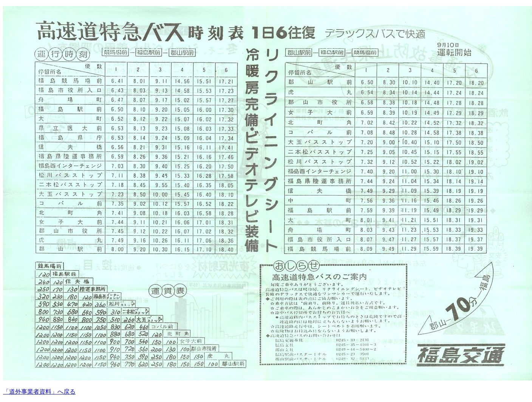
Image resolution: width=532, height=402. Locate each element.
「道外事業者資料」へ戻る (39, 392)
